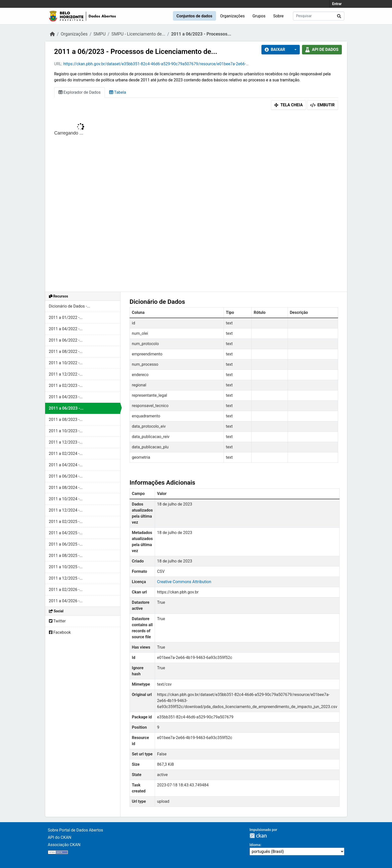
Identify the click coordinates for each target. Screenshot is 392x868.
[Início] (52, 34)
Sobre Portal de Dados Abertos (76, 830)
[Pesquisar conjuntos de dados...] (319, 16)
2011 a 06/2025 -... (66, 544)
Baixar (275, 49)
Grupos (259, 16)
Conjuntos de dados (194, 16)
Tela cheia (289, 105)
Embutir (323, 105)
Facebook (60, 632)
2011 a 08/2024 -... (66, 488)
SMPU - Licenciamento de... (138, 34)
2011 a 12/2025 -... (66, 578)
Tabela (118, 92)
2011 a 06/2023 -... (66, 408)
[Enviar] (339, 16)
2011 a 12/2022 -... (66, 374)
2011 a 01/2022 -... (66, 318)
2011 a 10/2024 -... (66, 499)
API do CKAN (60, 837)
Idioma (255, 845)
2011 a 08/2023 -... (66, 420)
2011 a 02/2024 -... (66, 454)
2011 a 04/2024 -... (66, 465)
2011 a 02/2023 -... (66, 386)
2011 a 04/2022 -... (66, 329)
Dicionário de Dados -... (70, 306)
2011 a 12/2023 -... (66, 442)
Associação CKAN (64, 845)
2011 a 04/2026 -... (66, 601)
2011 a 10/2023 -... (66, 431)
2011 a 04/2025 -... (66, 533)
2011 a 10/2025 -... (66, 567)
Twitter (57, 621)
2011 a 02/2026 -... (66, 590)
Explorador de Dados (80, 92)
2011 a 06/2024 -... (66, 476)
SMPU (100, 34)
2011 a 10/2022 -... (66, 363)
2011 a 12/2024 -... (66, 510)
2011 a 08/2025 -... (66, 556)
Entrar (337, 4)
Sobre (278, 16)
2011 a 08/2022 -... (66, 352)
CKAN (258, 836)
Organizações (232, 16)
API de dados (322, 49)
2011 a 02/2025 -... (66, 522)
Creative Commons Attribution (184, 582)
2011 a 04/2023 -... (66, 397)
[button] (294, 50)
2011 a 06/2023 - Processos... (201, 34)
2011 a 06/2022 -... (66, 340)
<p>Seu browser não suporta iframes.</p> (196, 202)
